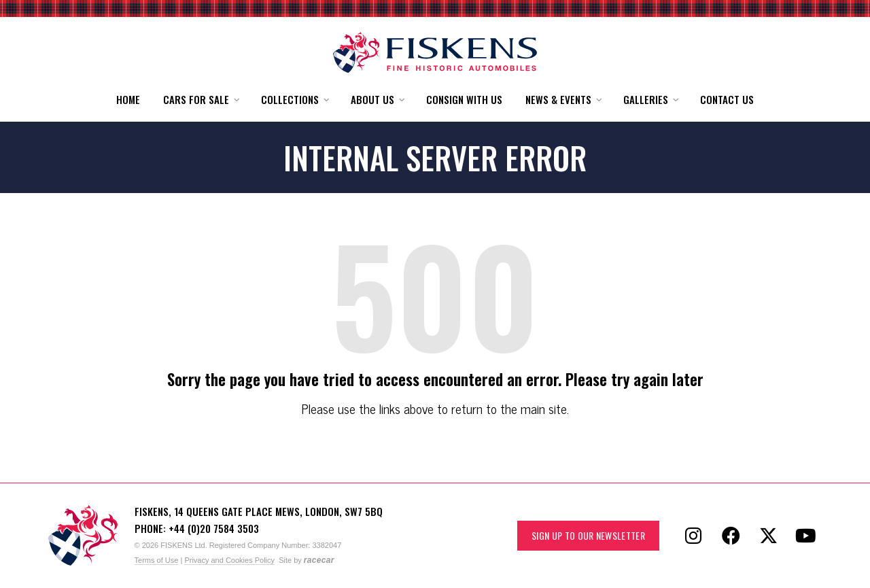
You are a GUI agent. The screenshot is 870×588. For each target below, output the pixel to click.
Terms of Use (157, 560)
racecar (319, 560)
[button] (201, 100)
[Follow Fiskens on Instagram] (693, 536)
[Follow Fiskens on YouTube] (805, 536)
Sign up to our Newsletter (588, 535)
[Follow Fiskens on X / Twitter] (768, 536)
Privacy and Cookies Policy (229, 560)
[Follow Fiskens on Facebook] (731, 536)
